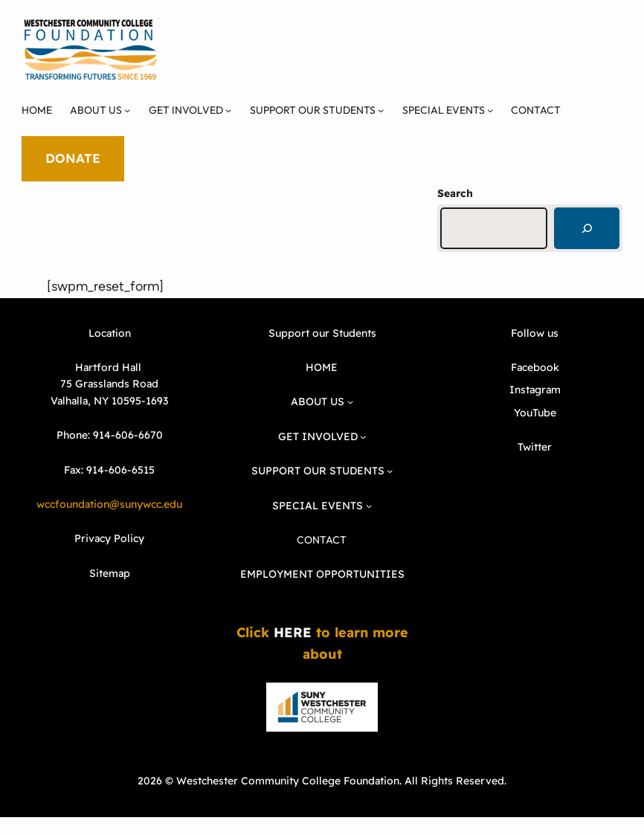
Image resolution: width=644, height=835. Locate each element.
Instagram (535, 390)
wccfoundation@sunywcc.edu (109, 504)
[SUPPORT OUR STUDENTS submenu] (381, 110)
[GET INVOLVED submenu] (228, 110)
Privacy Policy (109, 538)
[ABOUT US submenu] (127, 110)
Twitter (535, 447)
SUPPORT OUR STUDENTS (313, 110)
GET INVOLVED (186, 110)
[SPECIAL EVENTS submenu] (490, 110)
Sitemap (110, 573)
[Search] (587, 228)
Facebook (535, 367)
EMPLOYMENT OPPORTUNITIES (322, 574)
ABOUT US (96, 110)
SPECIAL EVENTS (444, 110)
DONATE (73, 158)
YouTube (535, 413)
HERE (293, 632)
